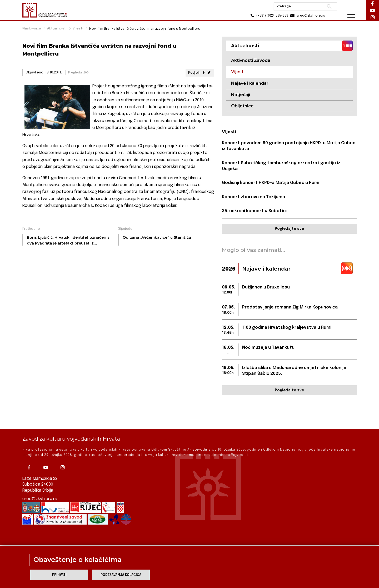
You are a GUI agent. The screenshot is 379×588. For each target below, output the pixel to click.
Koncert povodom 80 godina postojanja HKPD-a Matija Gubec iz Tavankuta (289, 146)
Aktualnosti (57, 29)
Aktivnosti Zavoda (251, 60)
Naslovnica (32, 29)
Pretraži (329, 7)
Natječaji (241, 95)
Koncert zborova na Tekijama (253, 197)
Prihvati (59, 575)
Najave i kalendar (250, 83)
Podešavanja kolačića (121, 575)
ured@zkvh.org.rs (40, 483)
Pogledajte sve (289, 229)
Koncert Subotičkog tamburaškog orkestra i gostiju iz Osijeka (281, 166)
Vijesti (78, 29)
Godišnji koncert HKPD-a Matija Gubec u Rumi (271, 183)
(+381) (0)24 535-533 (269, 16)
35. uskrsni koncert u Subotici (254, 211)
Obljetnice (242, 106)
